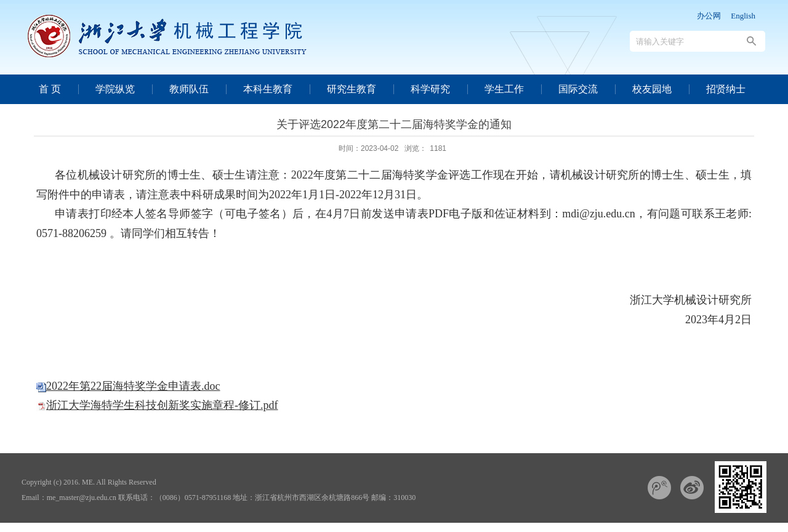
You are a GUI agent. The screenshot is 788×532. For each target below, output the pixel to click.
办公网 (709, 16)
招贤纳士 (726, 89)
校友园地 (652, 89)
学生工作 (504, 89)
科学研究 (430, 89)
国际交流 (578, 89)
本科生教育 (268, 89)
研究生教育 (352, 89)
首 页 (50, 89)
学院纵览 (115, 89)
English (743, 16)
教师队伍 (189, 89)
